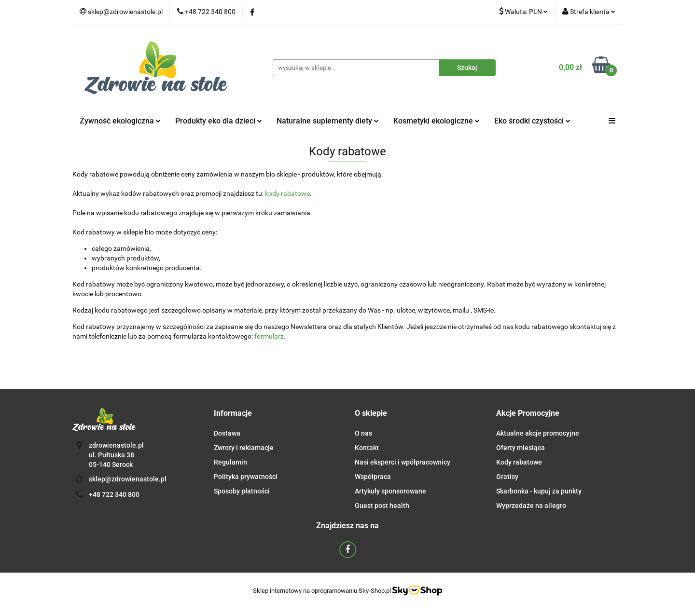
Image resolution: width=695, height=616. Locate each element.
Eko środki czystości (532, 121)
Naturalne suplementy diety (328, 121)
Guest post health (382, 506)
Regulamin (230, 462)
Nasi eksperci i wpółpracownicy (403, 462)
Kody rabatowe (519, 462)
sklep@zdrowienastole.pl (128, 479)
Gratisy (507, 477)
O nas (363, 433)
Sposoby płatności (242, 491)
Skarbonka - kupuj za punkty (539, 491)
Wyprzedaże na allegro (531, 506)
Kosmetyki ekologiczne (437, 121)
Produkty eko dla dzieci (219, 121)
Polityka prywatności (246, 477)
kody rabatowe (287, 193)
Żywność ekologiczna (120, 121)
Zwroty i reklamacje (244, 448)
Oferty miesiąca (521, 448)
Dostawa (227, 433)
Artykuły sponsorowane (390, 491)
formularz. (270, 336)
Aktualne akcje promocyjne (538, 433)
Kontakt (367, 448)
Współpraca (373, 477)
